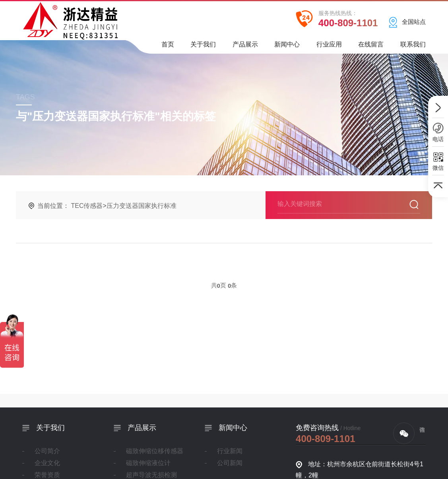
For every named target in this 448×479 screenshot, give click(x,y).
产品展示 (245, 47)
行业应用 (329, 47)
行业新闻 (229, 451)
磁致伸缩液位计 (148, 463)
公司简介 (47, 451)
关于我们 (203, 47)
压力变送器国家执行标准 (142, 206)
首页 (168, 47)
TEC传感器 (87, 206)
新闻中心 (287, 47)
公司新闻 (229, 463)
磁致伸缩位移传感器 (154, 451)
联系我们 (413, 47)
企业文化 (47, 463)
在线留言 (371, 47)
